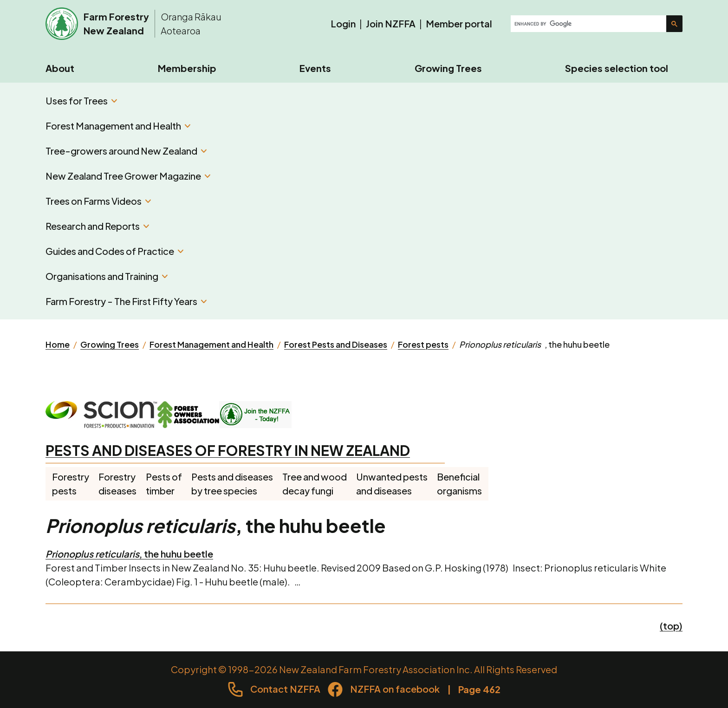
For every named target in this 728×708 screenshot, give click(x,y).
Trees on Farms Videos (98, 201)
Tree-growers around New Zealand (126, 151)
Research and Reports (97, 226)
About (60, 68)
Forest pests (423, 344)
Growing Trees (448, 68)
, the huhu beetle (129, 554)
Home (58, 344)
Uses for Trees (81, 101)
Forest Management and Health (118, 126)
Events (315, 68)
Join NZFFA (391, 23)
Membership (187, 68)
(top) (671, 626)
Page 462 (479, 689)
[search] (589, 24)
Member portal (459, 23)
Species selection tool (617, 68)
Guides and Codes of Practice (114, 251)
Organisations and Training (107, 276)
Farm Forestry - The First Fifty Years (126, 301)
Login (343, 23)
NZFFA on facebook (395, 689)
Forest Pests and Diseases (336, 344)
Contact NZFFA (285, 689)
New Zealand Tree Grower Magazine (128, 176)
